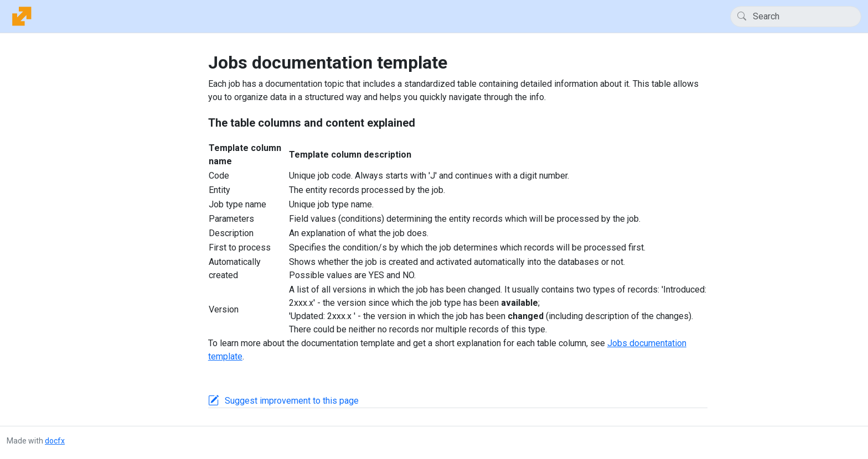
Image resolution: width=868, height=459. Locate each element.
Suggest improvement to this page (292, 401)
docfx (55, 441)
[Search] (796, 17)
